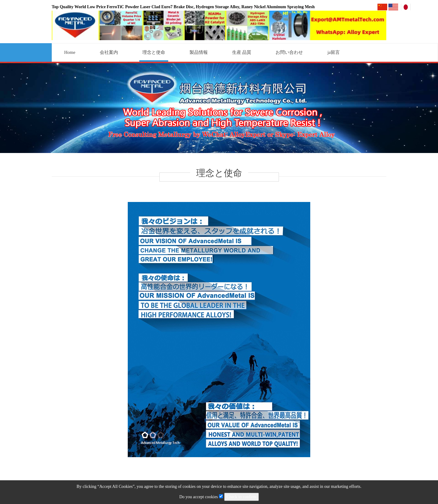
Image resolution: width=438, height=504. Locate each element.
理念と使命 (154, 52)
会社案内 (109, 52)
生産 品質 (242, 52)
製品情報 (199, 52)
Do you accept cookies (202, 497)
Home (70, 52)
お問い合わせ (289, 52)
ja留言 (334, 52)
